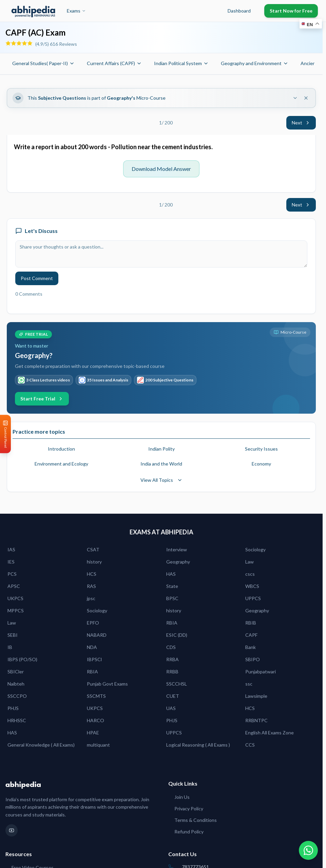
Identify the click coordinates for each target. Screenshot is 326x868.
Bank (251, 647)
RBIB (251, 623)
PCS (12, 574)
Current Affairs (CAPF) (114, 63)
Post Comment (37, 278)
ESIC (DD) (177, 635)
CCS (250, 745)
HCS (92, 574)
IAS (11, 549)
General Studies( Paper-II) (43, 63)
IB (10, 647)
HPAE (93, 733)
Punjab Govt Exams (107, 684)
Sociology (255, 549)
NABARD (97, 635)
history (94, 562)
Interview (177, 549)
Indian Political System (181, 63)
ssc (249, 684)
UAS (171, 708)
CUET (173, 696)
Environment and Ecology (61, 464)
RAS (91, 586)
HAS (171, 574)
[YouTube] (12, 830)
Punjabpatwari (261, 672)
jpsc (91, 598)
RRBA (172, 659)
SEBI (13, 635)
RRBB (172, 672)
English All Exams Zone (270, 733)
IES (11, 562)
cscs (250, 574)
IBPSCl (94, 659)
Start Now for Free (291, 11)
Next (301, 123)
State (172, 586)
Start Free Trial (42, 399)
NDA (92, 647)
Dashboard (239, 11)
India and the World (161, 464)
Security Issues (261, 449)
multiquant (98, 745)
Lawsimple (256, 696)
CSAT (93, 549)
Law (250, 562)
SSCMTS (96, 696)
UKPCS (15, 598)
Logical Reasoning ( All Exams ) (198, 745)
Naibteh (16, 684)
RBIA (172, 623)
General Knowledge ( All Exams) (41, 745)
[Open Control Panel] (5, 434)
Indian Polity (161, 449)
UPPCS (253, 598)
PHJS (13, 708)
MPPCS (16, 610)
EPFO (93, 623)
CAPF (251, 635)
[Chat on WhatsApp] (308, 850)
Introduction (61, 449)
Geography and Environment (255, 63)
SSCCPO (17, 696)
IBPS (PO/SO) (22, 659)
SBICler (16, 672)
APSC (14, 586)
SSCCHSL (177, 684)
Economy (261, 464)
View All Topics (161, 480)
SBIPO (253, 659)
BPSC (172, 598)
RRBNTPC (256, 720)
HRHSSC (17, 720)
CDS (171, 647)
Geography (178, 562)
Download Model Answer (161, 169)
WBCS (252, 586)
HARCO (95, 720)
